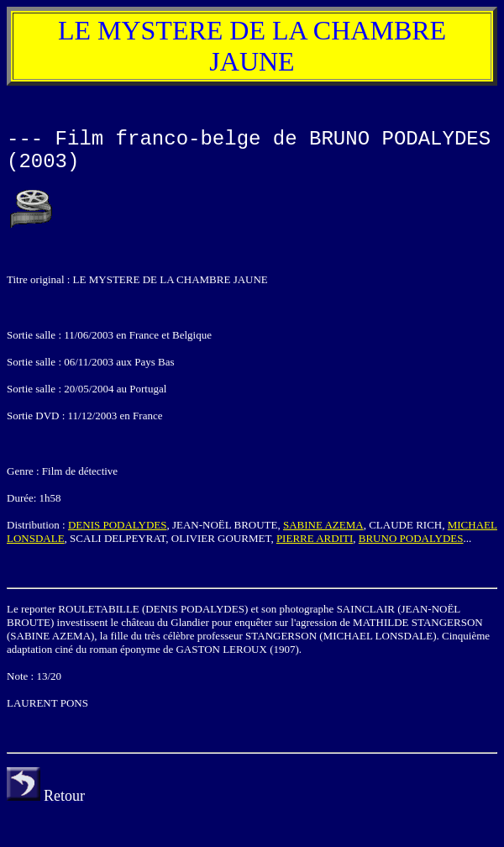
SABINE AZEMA (323, 525)
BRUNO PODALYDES (411, 538)
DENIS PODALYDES (118, 525)
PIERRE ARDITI (315, 538)
